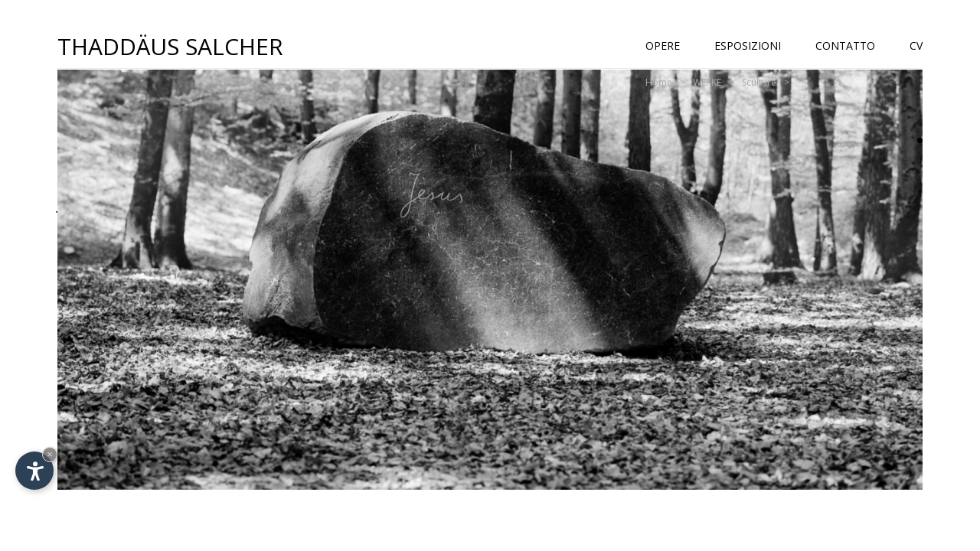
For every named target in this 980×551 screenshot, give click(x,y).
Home (659, 82)
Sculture (759, 82)
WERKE (707, 82)
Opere (663, 46)
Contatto (845, 46)
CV (916, 46)
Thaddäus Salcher (170, 46)
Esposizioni (748, 46)
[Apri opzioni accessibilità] (34, 471)
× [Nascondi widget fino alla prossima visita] (50, 454)
